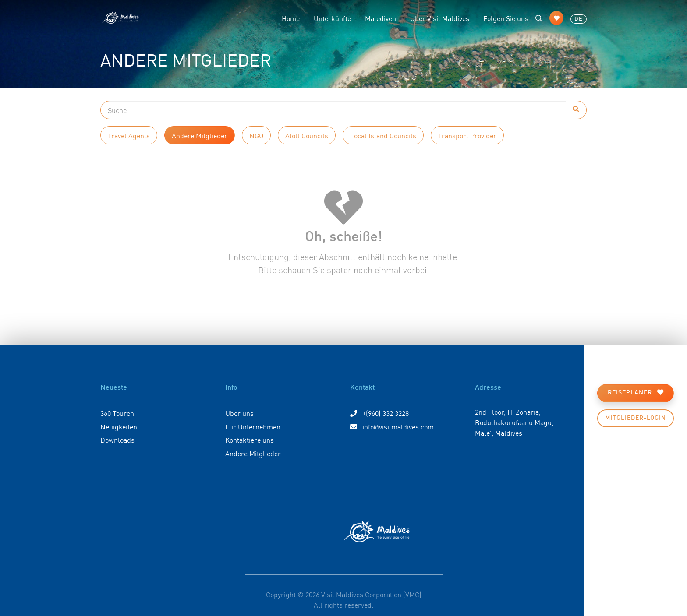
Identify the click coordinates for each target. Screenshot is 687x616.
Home (291, 18)
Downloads (117, 440)
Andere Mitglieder (200, 135)
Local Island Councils (383, 135)
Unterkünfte (332, 18)
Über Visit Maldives (440, 18)
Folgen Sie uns (506, 18)
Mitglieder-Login (636, 418)
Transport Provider (467, 135)
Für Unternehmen (253, 426)
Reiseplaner (636, 392)
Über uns (239, 413)
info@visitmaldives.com (392, 426)
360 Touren (117, 413)
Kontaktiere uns (250, 440)
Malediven (381, 18)
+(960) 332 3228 (379, 413)
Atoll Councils (307, 135)
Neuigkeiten (119, 426)
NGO (256, 135)
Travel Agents (129, 135)
